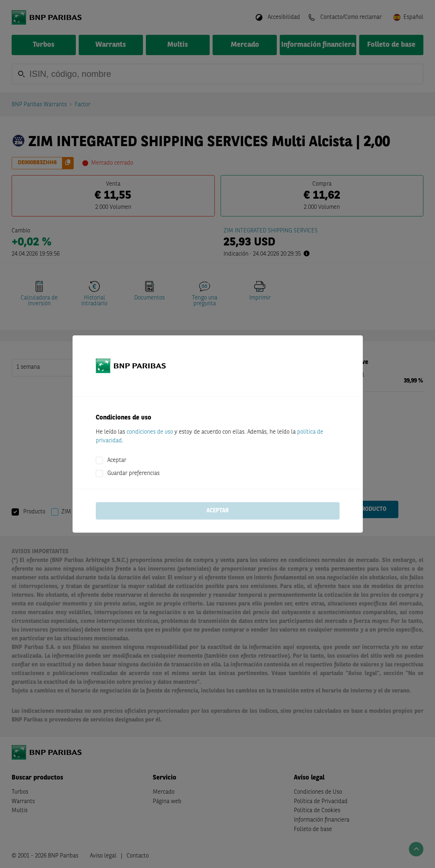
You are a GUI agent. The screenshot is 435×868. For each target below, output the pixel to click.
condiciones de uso (150, 432)
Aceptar (117, 460)
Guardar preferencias (134, 474)
